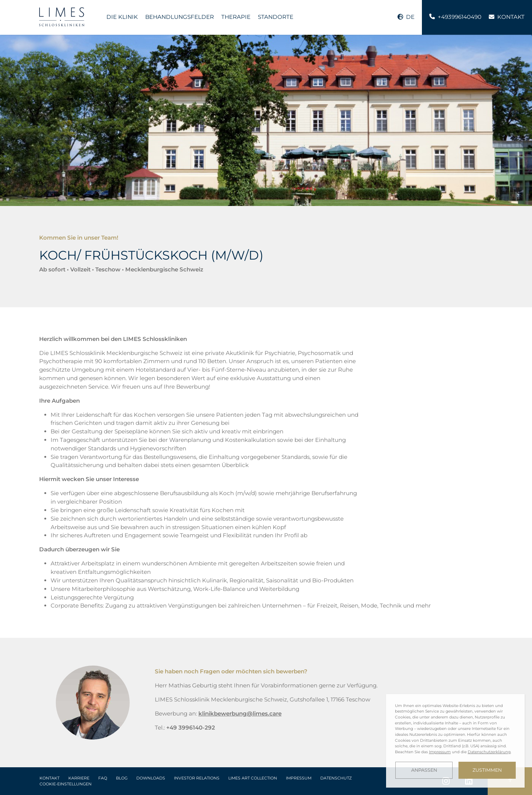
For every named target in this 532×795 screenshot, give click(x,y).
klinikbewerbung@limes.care (240, 713)
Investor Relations (197, 778)
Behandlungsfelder (180, 17)
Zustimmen (487, 770)
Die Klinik (122, 17)
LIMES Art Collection (253, 778)
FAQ (103, 778)
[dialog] (455, 741)
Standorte (276, 17)
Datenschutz (336, 778)
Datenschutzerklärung (489, 752)
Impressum (299, 778)
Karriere (79, 778)
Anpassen (424, 770)
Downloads (151, 778)
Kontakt (50, 778)
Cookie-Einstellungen (66, 784)
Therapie (236, 17)
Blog (122, 778)
